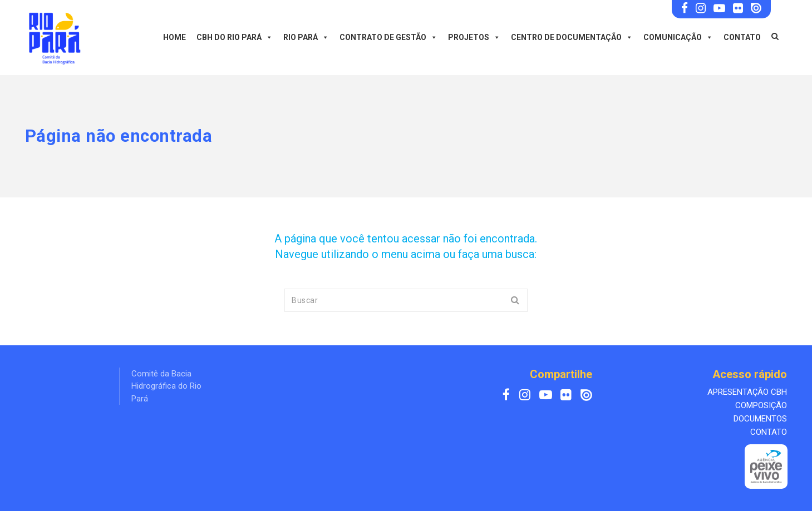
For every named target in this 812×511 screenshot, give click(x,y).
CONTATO (769, 432)
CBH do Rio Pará (235, 37)
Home (174, 37)
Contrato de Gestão (388, 37)
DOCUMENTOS (760, 419)
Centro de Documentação (572, 37)
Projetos (474, 37)
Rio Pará (306, 37)
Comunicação (678, 37)
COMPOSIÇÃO (761, 405)
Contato (742, 37)
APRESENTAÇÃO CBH (747, 392)
